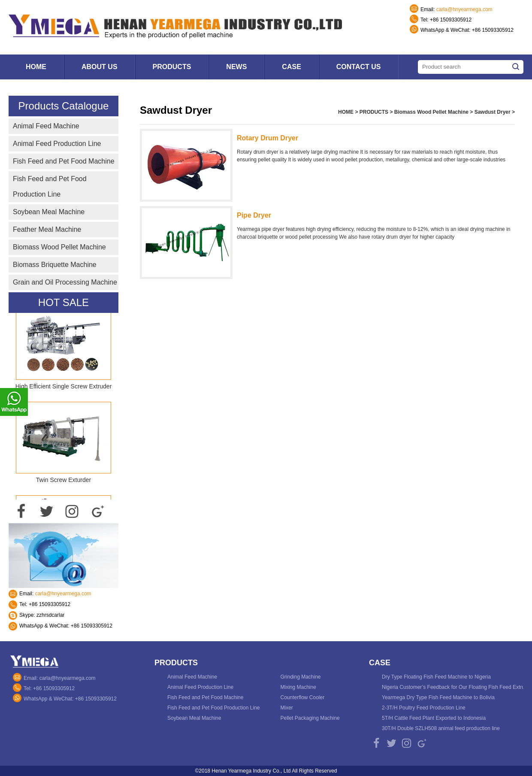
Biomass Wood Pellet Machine (431, 112)
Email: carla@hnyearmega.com (60, 678)
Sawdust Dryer (493, 112)
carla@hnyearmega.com (464, 9)
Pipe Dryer (254, 215)
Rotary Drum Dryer (268, 138)
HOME (346, 112)
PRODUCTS (374, 112)
